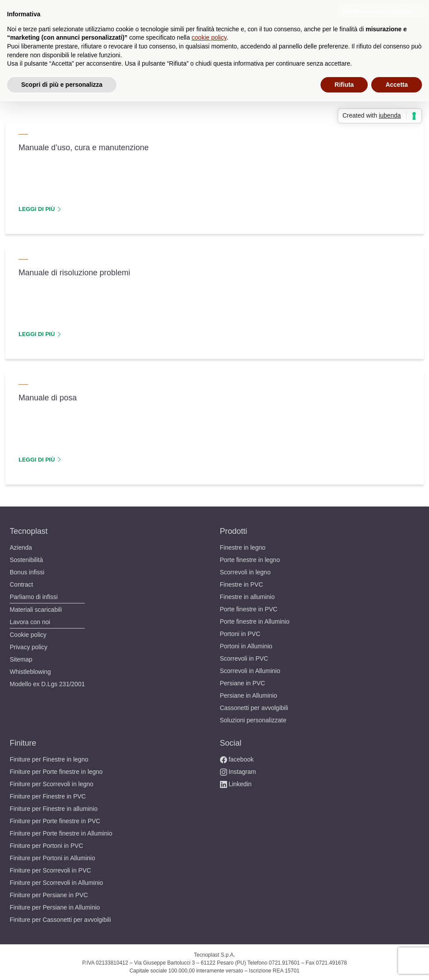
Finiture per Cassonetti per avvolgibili (65, 918)
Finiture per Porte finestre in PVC (58, 819)
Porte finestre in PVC (250, 608)
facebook (238, 758)
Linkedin (237, 782)
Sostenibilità (28, 558)
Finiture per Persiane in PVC (51, 893)
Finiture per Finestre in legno (53, 758)
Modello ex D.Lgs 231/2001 (49, 682)
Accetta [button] (397, 85)
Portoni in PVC (241, 632)
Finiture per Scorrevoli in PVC (53, 869)
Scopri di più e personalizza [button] (62, 85)
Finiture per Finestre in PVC (50, 795)
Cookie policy (29, 633)
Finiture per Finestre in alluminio (58, 807)
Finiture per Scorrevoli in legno (55, 782)
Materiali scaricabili (39, 608)
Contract (22, 583)
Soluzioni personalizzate (256, 719)
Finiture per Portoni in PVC (49, 844)
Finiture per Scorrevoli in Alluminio (61, 881)
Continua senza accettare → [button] (381, 11)
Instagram (239, 770)
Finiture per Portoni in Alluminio (57, 856)
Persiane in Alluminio (252, 694)
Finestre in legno (245, 546)
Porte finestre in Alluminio (259, 620)
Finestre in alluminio (250, 595)
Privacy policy (30, 645)
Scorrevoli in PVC (245, 657)
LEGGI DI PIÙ (39, 209)
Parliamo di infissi (36, 595)
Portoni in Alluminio (249, 645)
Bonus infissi (28, 571)
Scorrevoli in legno (247, 571)
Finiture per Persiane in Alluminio (60, 906)
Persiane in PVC (243, 682)
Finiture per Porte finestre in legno (61, 770)
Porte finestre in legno (253, 558)
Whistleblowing (32, 670)
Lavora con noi (31, 620)
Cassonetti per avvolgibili (257, 706)
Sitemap (22, 658)
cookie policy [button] (209, 37)
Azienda (22, 546)
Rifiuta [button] (344, 85)
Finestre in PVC (242, 583)
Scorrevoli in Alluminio (253, 669)
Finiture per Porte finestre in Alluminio (67, 832)
